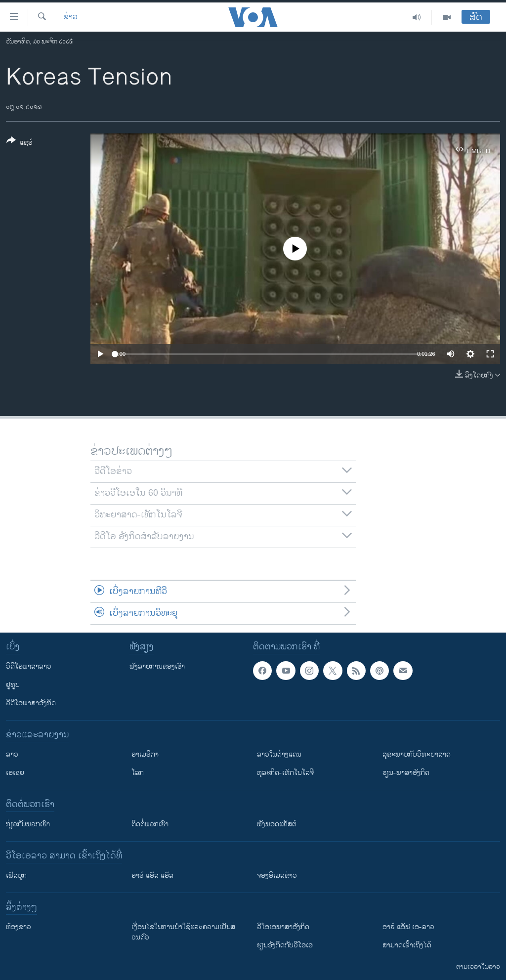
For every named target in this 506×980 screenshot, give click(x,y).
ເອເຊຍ (15, 773)
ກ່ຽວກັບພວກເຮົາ (28, 824)
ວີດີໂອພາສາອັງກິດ (31, 703)
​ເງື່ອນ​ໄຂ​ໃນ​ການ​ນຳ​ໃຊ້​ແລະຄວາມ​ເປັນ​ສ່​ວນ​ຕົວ (183, 932)
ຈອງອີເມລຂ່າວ (277, 875)
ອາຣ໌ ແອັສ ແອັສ (152, 875)
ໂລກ (138, 773)
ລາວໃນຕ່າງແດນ (279, 754)
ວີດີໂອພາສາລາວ (29, 666)
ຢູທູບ (13, 685)
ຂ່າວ (71, 17)
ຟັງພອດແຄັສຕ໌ (277, 824)
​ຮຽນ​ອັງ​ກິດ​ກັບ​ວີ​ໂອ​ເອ (285, 945)
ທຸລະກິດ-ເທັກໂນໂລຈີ (285, 773)
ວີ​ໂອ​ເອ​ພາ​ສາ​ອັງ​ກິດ (283, 927)
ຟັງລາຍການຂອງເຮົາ (157, 666)
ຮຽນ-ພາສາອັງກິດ (406, 773)
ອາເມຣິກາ (145, 754)
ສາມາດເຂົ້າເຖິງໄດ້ (407, 945)
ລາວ (12, 754)
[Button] (20, 143)
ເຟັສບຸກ (16, 875)
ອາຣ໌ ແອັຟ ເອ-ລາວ (408, 927)
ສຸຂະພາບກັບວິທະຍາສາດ (417, 754)
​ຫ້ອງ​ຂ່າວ (19, 927)
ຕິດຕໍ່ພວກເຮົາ (150, 824)
